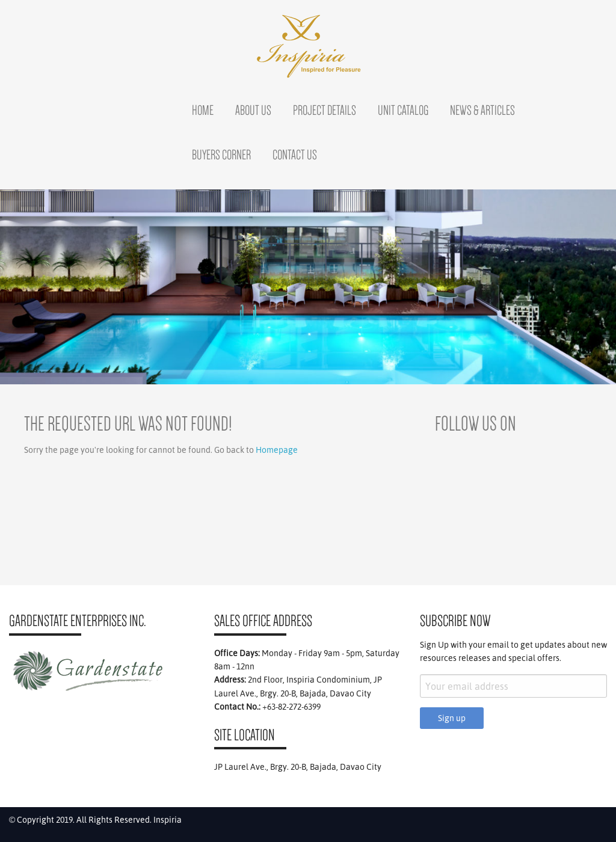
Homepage (277, 450)
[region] (308, 287)
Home (203, 110)
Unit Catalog (403, 110)
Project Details (325, 110)
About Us (253, 110)
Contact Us (295, 155)
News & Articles (482, 110)
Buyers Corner (221, 155)
